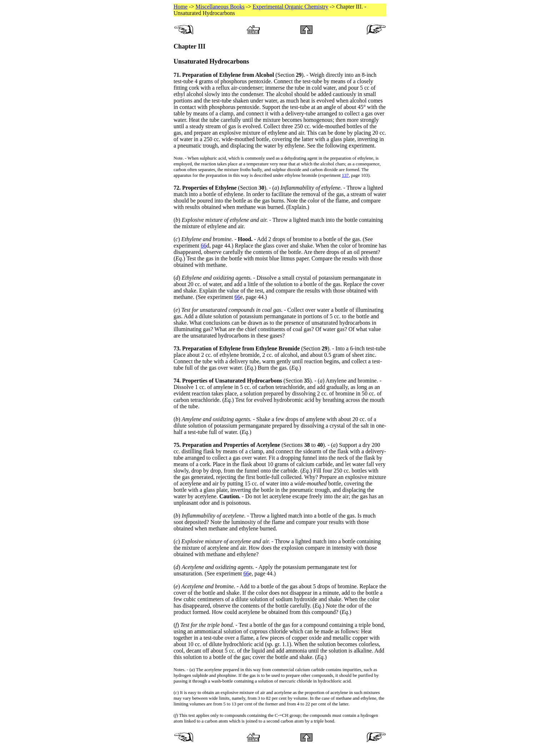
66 (204, 246)
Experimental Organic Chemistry (290, 7)
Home (181, 7)
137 (345, 175)
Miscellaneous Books (220, 7)
